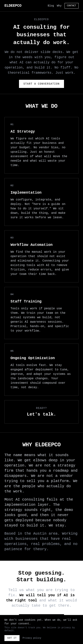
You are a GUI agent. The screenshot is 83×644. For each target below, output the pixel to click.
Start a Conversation (41, 84)
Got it (12, 638)
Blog (51, 6)
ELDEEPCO (13, 6)
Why (59, 6)
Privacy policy (32, 638)
